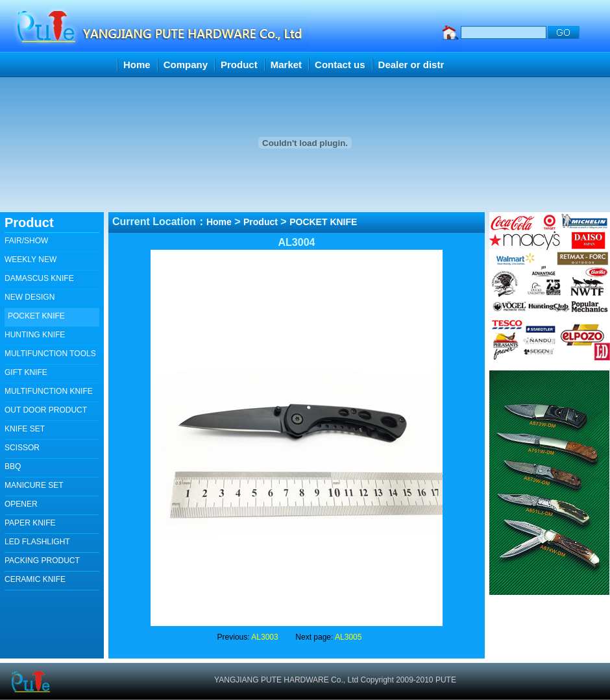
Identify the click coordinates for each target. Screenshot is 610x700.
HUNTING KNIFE (35, 335)
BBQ (13, 466)
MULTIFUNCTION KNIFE (49, 391)
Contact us (340, 65)
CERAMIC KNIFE (35, 579)
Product (239, 65)
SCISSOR (22, 448)
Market (286, 65)
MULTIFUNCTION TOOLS (50, 354)
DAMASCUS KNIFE (39, 278)
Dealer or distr (411, 65)
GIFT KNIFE (26, 372)
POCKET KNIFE (36, 316)
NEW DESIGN (30, 297)
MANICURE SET (34, 485)
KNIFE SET (25, 429)
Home (137, 65)
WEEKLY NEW (30, 259)
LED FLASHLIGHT (37, 542)
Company (186, 65)
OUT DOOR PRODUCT (46, 410)
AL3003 (264, 637)
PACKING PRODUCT (42, 561)
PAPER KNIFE (30, 523)
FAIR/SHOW (26, 241)
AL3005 (348, 637)
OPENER (21, 504)
